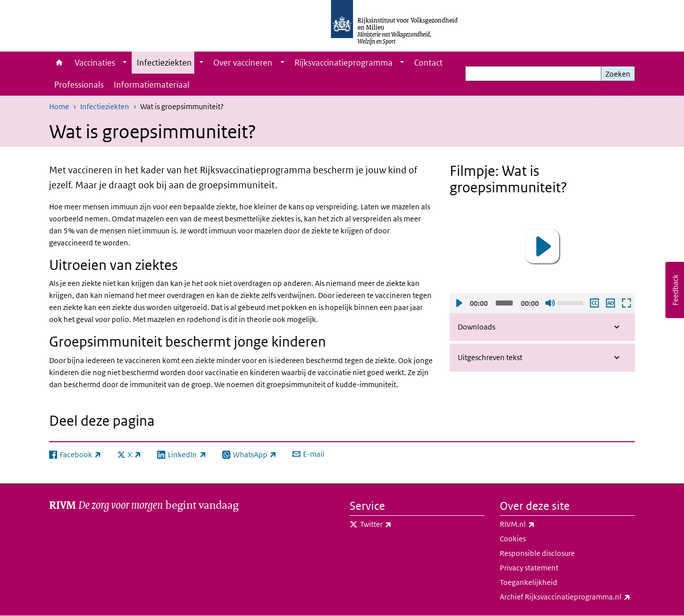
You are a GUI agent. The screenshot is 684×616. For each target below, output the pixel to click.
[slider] (504, 303)
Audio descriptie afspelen (610, 303)
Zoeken (618, 74)
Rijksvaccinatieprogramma (344, 63)
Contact (428, 63)
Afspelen (459, 303)
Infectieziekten (164, 63)
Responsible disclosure (537, 553)
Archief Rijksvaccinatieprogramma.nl (567, 597)
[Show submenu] (125, 63)
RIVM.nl (539, 524)
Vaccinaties (95, 63)
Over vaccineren (243, 63)
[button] (542, 246)
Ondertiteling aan (594, 303)
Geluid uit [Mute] (550, 303)
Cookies (513, 539)
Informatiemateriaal (151, 85)
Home (59, 63)
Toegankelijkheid (529, 582)
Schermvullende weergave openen (626, 303)
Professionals (79, 85)
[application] (542, 247)
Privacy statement (529, 568)
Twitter (398, 524)
